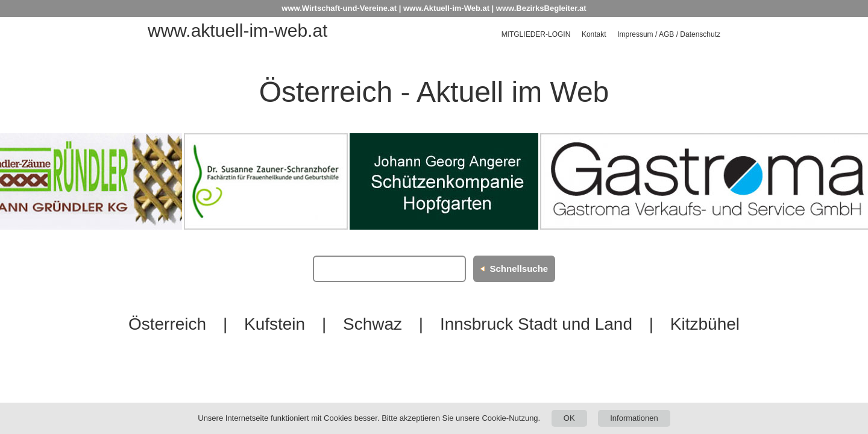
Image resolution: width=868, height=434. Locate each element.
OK (569, 418)
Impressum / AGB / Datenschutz (669, 34)
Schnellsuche (519, 269)
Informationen (634, 418)
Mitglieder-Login (536, 34)
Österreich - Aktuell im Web (434, 92)
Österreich (167, 324)
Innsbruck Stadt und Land (536, 324)
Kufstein (275, 324)
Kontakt (594, 34)
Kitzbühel (705, 324)
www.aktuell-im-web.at (237, 30)
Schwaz (373, 324)
